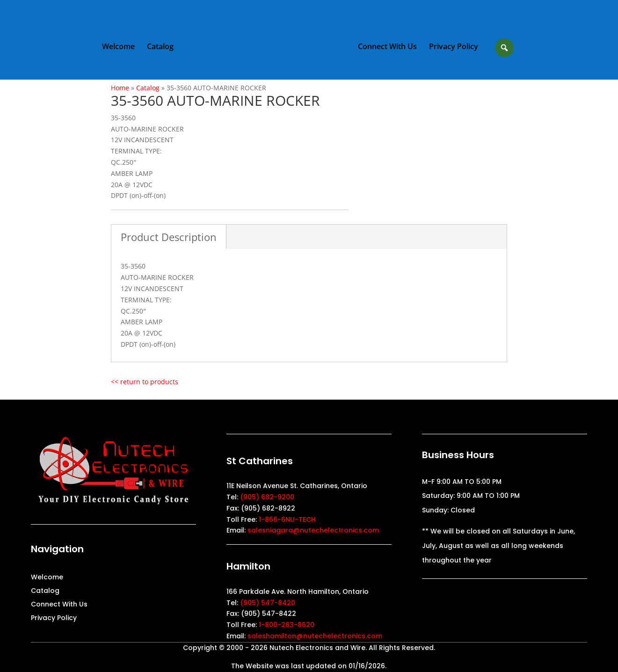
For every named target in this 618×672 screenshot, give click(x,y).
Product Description (169, 237)
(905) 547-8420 (268, 603)
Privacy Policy (454, 47)
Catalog (160, 47)
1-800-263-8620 (287, 625)
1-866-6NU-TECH (287, 519)
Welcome (118, 47)
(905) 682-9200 (267, 497)
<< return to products (145, 382)
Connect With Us (387, 47)
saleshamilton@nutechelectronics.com (315, 636)
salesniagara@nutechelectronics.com (313, 530)
